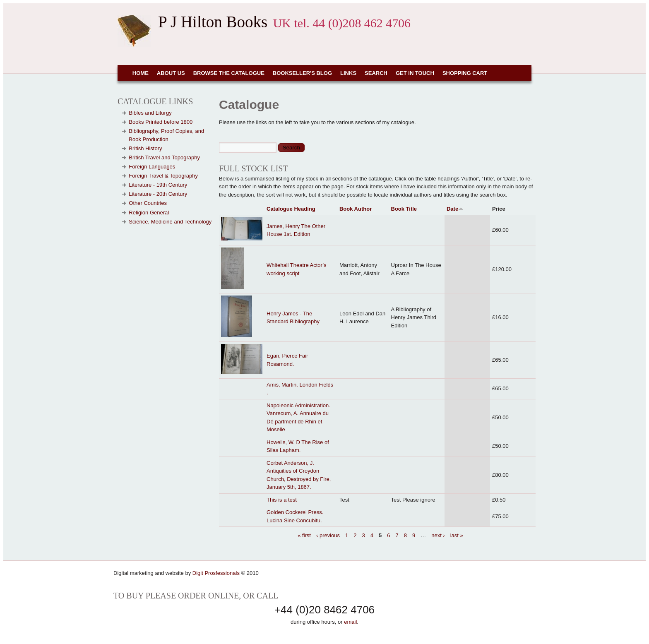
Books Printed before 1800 (161, 122)
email (350, 622)
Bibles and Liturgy (150, 113)
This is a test (282, 500)
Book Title (404, 209)
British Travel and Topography (164, 157)
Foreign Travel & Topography (163, 176)
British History (145, 148)
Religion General (149, 213)
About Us (171, 73)
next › (438, 535)
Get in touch (415, 73)
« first (304, 535)
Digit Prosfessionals (216, 573)
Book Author (356, 209)
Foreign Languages (152, 167)
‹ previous (328, 535)
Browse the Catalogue (229, 73)
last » (457, 535)
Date (455, 209)
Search (376, 73)
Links (348, 73)
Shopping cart (465, 73)
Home (141, 73)
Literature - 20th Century (158, 194)
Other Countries (148, 203)
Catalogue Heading (291, 209)
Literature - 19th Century (158, 185)
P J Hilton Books (213, 22)
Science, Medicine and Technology (170, 222)
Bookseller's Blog (302, 73)
